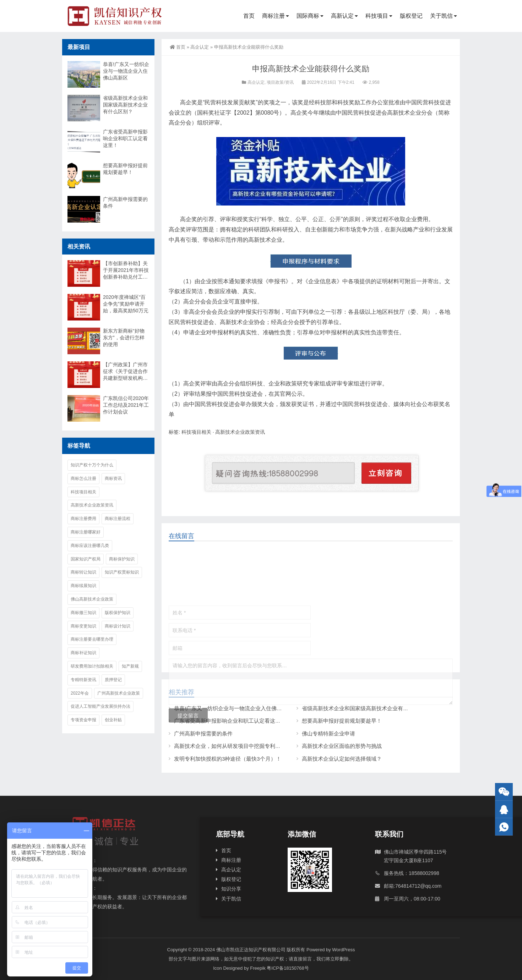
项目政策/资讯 (280, 82)
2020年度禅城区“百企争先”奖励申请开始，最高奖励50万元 (126, 304)
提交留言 (188, 764)
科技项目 (377, 16)
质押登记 (113, 680)
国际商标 (308, 16)
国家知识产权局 (86, 559)
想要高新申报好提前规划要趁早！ (125, 169)
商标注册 (273, 16)
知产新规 (130, 666)
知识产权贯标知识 (122, 572)
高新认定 (342, 16)
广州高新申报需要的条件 (125, 202)
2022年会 (80, 693)
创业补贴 (113, 720)
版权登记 (411, 16)
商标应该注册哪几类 (90, 546)
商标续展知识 (83, 586)
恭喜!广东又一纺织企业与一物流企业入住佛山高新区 (126, 71)
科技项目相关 (196, 432)
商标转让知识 (83, 572)
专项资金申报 (83, 720)
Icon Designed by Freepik (239, 968)
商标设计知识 (118, 626)
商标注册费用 (83, 519)
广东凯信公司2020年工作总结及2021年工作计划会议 (126, 405)
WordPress (343, 950)
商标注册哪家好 (86, 532)
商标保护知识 (122, 559)
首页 (249, 16)
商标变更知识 (83, 626)
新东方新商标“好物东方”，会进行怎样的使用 (124, 338)
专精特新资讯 (83, 680)
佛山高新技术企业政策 (92, 599)
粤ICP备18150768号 (288, 968)
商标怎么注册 (83, 478)
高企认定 (200, 47)
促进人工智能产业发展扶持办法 (100, 706)
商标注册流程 (118, 519)
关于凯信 (441, 16)
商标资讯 (113, 478)
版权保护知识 (118, 613)
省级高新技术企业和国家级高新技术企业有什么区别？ (125, 105)
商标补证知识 (83, 653)
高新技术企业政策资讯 (240, 432)
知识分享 (231, 889)
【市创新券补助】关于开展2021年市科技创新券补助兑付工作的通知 (126, 270)
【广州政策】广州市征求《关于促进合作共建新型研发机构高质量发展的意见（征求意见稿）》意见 (125, 372)
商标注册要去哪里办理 (92, 639)
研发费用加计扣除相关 (92, 666)
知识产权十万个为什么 (92, 465)
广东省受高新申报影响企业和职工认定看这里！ (125, 138)
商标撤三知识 (83, 613)
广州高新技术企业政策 (119, 693)
